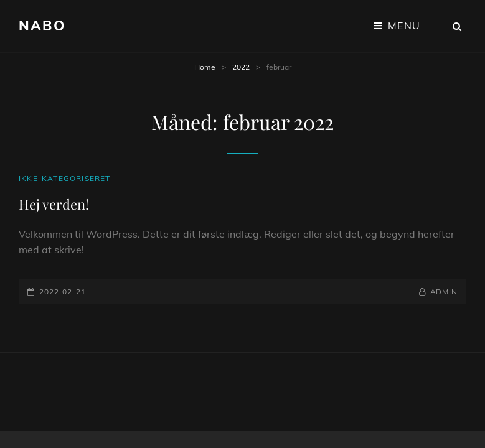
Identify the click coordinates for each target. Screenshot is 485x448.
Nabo (42, 26)
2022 (241, 67)
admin (444, 292)
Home (205, 67)
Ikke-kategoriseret (65, 178)
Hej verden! (54, 204)
